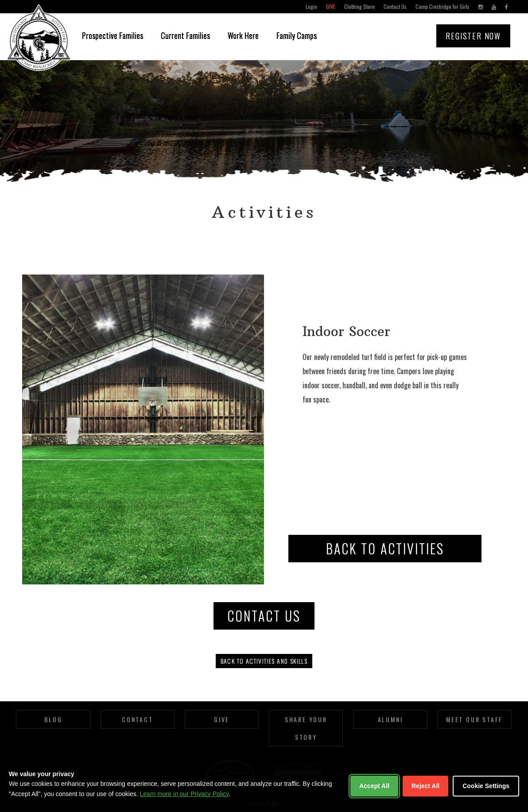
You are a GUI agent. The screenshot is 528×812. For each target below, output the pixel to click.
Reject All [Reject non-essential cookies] (425, 786)
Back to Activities (385, 548)
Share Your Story (306, 728)
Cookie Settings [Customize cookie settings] (486, 786)
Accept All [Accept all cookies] (374, 786)
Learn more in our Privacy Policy (184, 794)
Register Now (473, 36)
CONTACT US (264, 616)
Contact (138, 719)
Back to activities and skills (264, 661)
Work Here (243, 35)
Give (331, 6)
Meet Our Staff (474, 719)
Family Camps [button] (297, 35)
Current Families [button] (185, 35)
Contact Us (395, 6)
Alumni (390, 719)
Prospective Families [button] (113, 35)
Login (311, 6)
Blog (53, 719)
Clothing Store (359, 6)
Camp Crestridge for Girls (443, 6)
